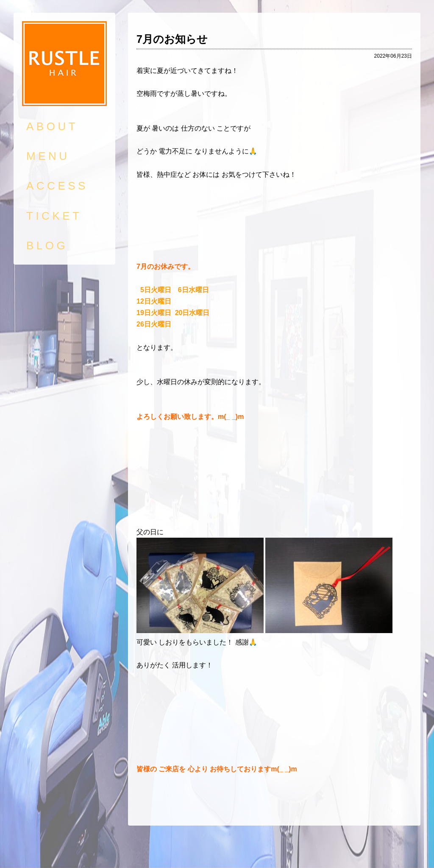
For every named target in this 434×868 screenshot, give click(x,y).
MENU (48, 156)
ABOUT (52, 126)
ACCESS (57, 186)
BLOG (47, 246)
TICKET (54, 216)
